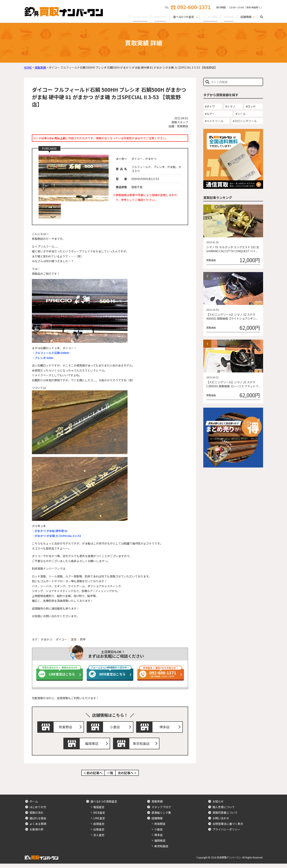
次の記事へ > (127, 777)
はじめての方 (133, 17)
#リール (241, 114)
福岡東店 (93, 747)
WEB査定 (99, 817)
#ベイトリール (214, 121)
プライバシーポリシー (226, 834)
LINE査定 (99, 823)
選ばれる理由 (38, 823)
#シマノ (230, 106)
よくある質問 (207, 17)
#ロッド (251, 106)
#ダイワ (210, 106)
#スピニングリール (245, 121)
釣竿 (83, 639)
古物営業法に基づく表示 (228, 828)
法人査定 (99, 839)
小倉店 (116, 728)
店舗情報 (157, 823)
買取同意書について (225, 817)
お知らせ (218, 806)
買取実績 (228, 17)
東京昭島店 (142, 747)
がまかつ (46, 639)
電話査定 (99, 812)
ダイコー (61, 639)
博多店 (165, 728)
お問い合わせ (221, 823)
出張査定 (99, 834)
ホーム (34, 806)
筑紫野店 (67, 728)
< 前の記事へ (93, 777)
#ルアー (210, 114)
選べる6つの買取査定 (104, 806)
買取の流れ (155, 17)
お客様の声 (36, 834)
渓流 (74, 639)
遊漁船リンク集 (161, 817)
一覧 (110, 777)
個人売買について (224, 812)
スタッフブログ (161, 812)
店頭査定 (99, 828)
